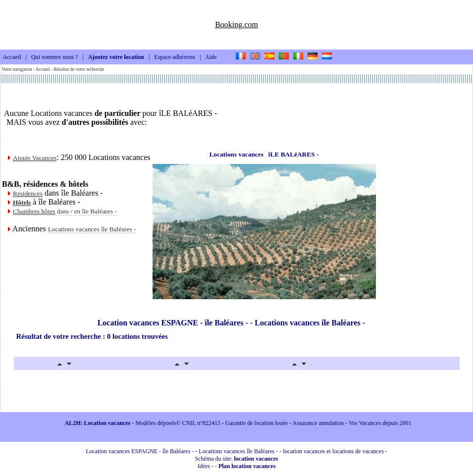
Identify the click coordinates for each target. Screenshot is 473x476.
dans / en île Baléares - (65, 211)
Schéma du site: (237, 459)
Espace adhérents (175, 57)
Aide (211, 57)
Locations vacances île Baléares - (92, 229)
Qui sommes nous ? (54, 57)
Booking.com (236, 25)
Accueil (12, 57)
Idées (204, 466)
